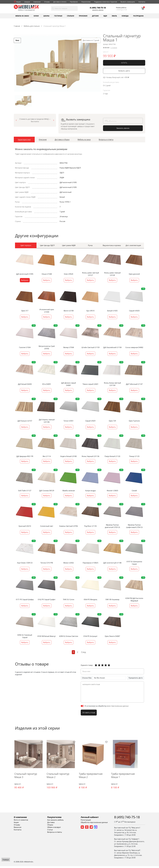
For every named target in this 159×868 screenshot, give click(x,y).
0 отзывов (114, 48)
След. (84, 652)
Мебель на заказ (22, 16)
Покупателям (86, 2)
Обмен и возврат (54, 829)
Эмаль (114, 16)
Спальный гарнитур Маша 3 (29, 779)
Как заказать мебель (55, 822)
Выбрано (25, 280)
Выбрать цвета (124, 71)
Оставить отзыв (89, 712)
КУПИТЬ (124, 63)
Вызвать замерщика (128, 2)
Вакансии (18, 829)
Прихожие (83, 16)
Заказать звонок (98, 10)
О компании (20, 819)
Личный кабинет (90, 819)
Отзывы (47, 2)
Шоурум (27, 2)
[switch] (82, 706)
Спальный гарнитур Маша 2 (63, 779)
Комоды (125, 16)
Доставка (51, 824)
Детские (95, 16)
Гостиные (58, 16)
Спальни (71, 16)
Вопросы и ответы (55, 834)
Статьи (50, 831)
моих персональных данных (118, 706)
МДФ (105, 16)
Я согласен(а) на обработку (107, 706)
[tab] (24, 140)
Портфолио (74, 2)
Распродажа (138, 16)
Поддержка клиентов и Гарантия (106, 2)
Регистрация (86, 822)
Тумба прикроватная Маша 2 (98, 779)
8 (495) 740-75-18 (98, 8)
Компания (37, 2)
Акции (19, 2)
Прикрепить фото (136, 678)
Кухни (36, 16)
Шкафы (46, 16)
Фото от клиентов (21, 822)
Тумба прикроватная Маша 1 (132, 779)
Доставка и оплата (60, 2)
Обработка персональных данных (94, 824)
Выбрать (47, 280)
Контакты (142, 2)
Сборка (50, 827)
